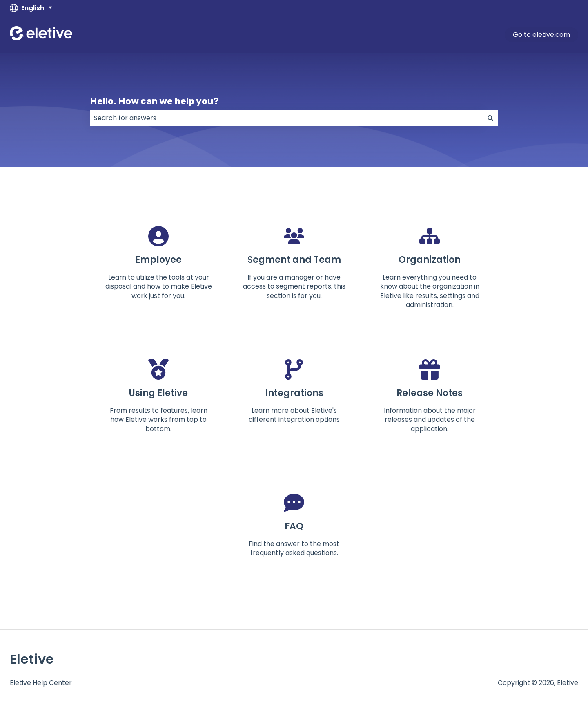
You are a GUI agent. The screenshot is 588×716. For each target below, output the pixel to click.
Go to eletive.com (541, 35)
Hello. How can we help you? (154, 101)
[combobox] (286, 118)
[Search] (490, 118)
